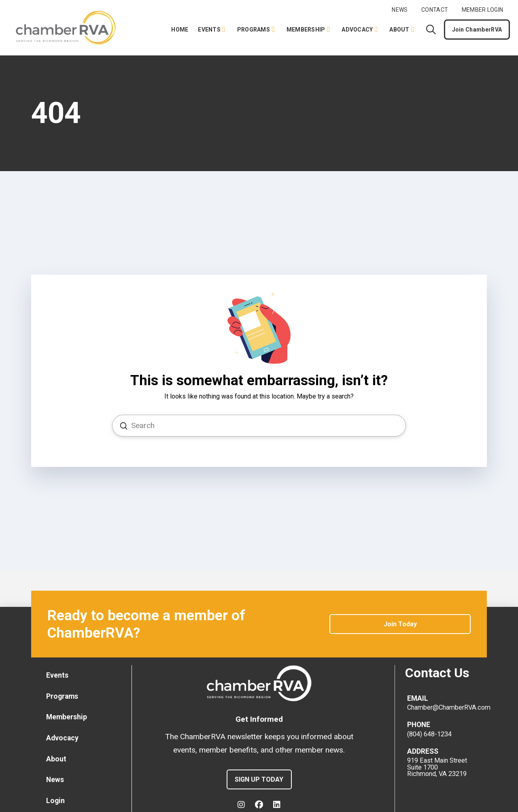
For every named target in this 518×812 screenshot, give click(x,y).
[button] (431, 30)
